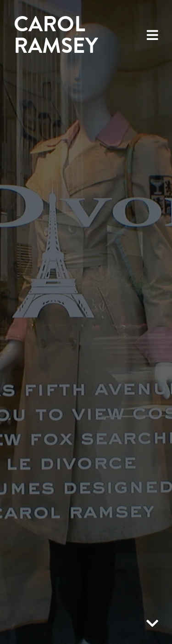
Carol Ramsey (56, 35)
